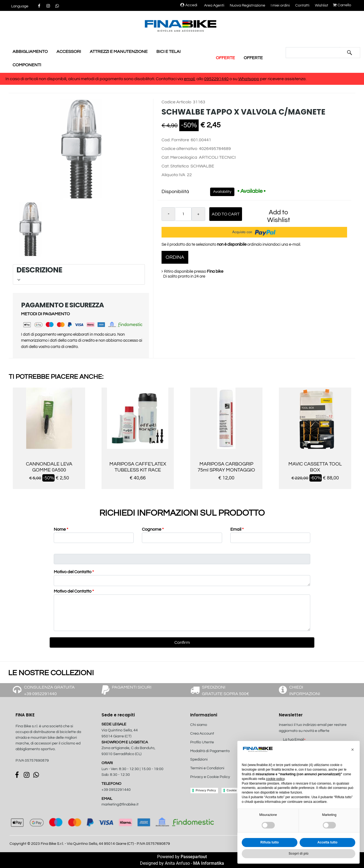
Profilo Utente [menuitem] (202, 742)
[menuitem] (219, 783)
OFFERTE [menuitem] (225, 58)
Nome (61, 529)
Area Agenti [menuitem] (214, 5)
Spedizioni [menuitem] (199, 759)
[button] (350, 53)
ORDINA (175, 257)
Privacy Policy (206, 790)
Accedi (189, 5)
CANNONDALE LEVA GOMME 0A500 (49, 467)
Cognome (153, 529)
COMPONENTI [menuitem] (27, 65)
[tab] (79, 274)
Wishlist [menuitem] (322, 5)
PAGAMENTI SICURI (132, 687)
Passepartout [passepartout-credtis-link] (194, 857)
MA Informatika (209, 863)
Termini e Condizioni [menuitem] (207, 768)
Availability (222, 192)
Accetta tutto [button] (327, 842)
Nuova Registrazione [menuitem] (247, 5)
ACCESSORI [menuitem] (69, 52)
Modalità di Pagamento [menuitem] (210, 751)
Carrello (342, 5)
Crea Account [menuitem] (202, 734)
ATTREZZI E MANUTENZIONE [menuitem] (119, 52)
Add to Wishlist (279, 216)
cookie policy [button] (275, 779)
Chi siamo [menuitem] (199, 725)
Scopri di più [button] (299, 854)
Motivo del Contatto (74, 572)
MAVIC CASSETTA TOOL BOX (315, 467)
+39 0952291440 (116, 790)
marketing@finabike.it (120, 804)
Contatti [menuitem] (302, 5)
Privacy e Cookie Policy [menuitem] (210, 777)
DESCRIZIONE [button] (78, 274)
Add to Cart (226, 214)
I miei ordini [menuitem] (280, 5)
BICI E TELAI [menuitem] (168, 52)
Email (237, 529)
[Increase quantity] (198, 214)
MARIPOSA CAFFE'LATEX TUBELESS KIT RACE (138, 467)
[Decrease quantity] (168, 214)
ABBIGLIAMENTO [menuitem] (30, 52)
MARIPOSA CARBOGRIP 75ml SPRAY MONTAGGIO (226, 467)
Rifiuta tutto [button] (269, 842)
